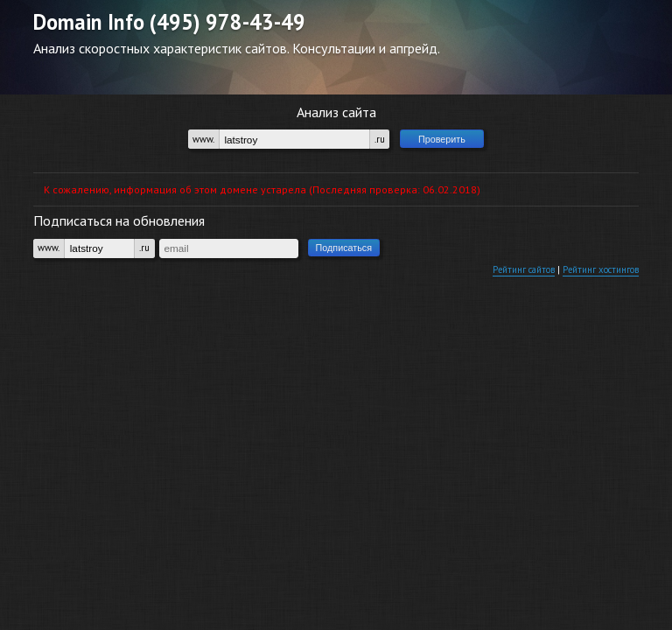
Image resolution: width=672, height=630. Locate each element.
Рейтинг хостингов (593, 286)
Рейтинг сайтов (502, 286)
